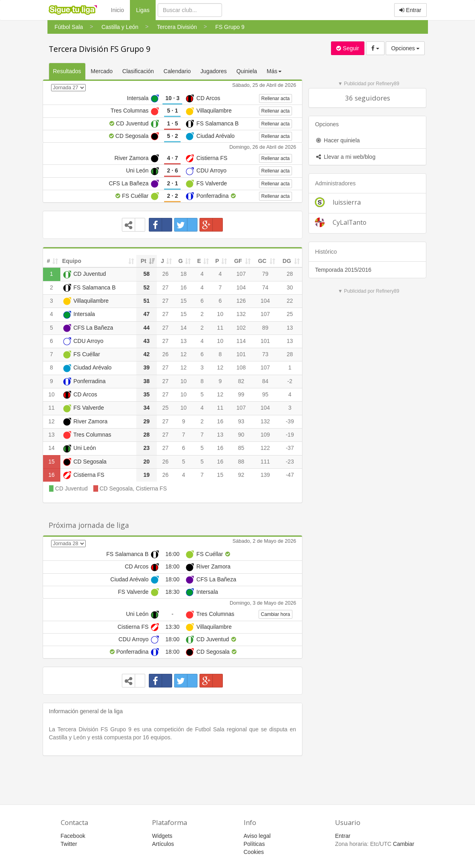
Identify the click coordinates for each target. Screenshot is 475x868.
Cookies (254, 852)
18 (184, 274)
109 (265, 435)
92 (241, 475)
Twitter (69, 844)
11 (220, 328)
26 (165, 274)
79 (265, 274)
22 (290, 301)
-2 (290, 381)
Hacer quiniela (337, 140)
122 (265, 448)
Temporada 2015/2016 (343, 270)
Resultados (67, 71)
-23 (290, 462)
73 (265, 354)
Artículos (163, 844)
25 (290, 314)
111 (265, 462)
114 (241, 341)
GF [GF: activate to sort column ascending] (238, 261)
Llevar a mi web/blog (345, 157)
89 (265, 328)
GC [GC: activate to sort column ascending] (262, 261)
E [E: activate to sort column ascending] (199, 261)
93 (241, 421)
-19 (290, 435)
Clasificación (138, 71)
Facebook (73, 836)
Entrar (410, 10)
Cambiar (404, 844)
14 (184, 328)
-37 (290, 448)
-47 (290, 475)
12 (184, 354)
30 (290, 287)
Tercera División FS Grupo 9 (100, 49)
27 (165, 287)
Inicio (118, 10)
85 (241, 448)
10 (220, 314)
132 (241, 314)
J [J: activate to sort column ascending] (162, 261)
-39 (290, 421)
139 (265, 475)
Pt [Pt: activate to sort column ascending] (144, 261)
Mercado (102, 71)
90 (241, 435)
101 (265, 341)
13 (290, 328)
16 (184, 287)
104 (241, 287)
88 (241, 462)
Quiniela (247, 71)
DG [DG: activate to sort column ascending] (287, 261)
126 (241, 301)
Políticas (254, 844)
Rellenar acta (276, 98)
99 (241, 394)
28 (290, 274)
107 (241, 274)
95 (265, 394)
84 (265, 381)
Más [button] (274, 71)
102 (241, 328)
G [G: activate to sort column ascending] (180, 261)
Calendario (177, 71)
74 (265, 287)
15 (184, 301)
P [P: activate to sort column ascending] (217, 261)
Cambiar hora (276, 614)
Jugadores (213, 71)
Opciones (405, 48)
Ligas (146, 9)
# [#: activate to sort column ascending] (49, 261)
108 (241, 367)
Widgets (162, 836)
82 (241, 381)
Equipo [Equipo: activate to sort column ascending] (72, 261)
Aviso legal (257, 836)
